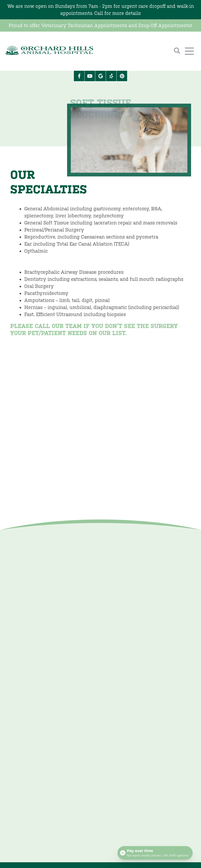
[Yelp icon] (111, 76)
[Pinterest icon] (122, 76)
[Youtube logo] (90, 76)
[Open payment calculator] (155, 853)
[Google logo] (100, 76)
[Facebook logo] (79, 76)
